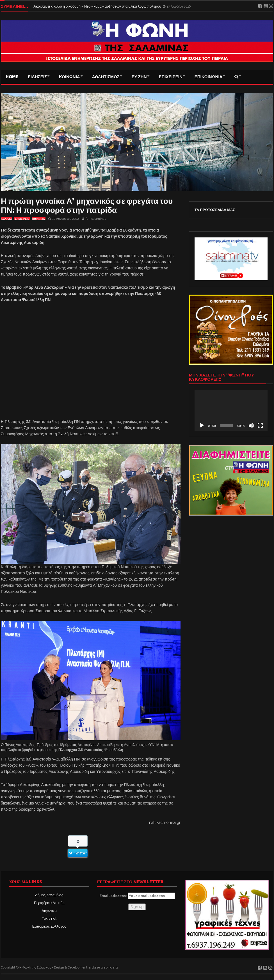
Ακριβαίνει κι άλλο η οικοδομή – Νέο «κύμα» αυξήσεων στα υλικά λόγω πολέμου (98, 6)
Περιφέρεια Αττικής (49, 903)
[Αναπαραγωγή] (202, 426)
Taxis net (49, 918)
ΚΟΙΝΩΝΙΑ (69, 77)
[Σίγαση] (251, 426)
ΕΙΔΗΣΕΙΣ (37, 77)
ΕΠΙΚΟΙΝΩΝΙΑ (209, 77)
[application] (231, 410)
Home (12, 77)
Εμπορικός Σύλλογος (49, 926)
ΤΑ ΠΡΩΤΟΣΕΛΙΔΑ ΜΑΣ (215, 210)
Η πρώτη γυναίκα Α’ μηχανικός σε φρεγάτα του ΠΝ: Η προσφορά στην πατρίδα (87, 206)
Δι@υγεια (49, 911)
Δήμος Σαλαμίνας (49, 895)
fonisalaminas (96, 219)
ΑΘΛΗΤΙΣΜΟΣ (106, 77)
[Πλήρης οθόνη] (260, 426)
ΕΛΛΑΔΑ (7, 219)
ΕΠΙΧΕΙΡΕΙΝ (171, 77)
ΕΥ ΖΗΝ (139, 77)
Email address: (137, 896)
